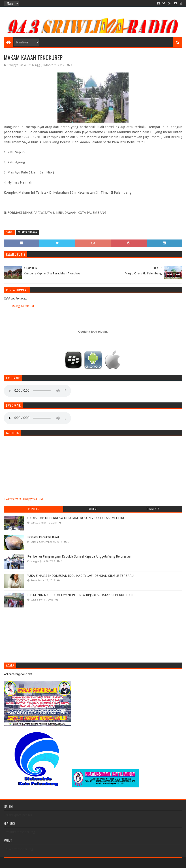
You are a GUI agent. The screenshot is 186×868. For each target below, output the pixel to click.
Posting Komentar (22, 306)
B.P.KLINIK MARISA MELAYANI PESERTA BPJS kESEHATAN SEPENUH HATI (80, 595)
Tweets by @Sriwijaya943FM (23, 499)
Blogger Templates (54, 863)
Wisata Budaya (28, 232)
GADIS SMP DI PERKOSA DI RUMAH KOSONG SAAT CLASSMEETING (76, 518)
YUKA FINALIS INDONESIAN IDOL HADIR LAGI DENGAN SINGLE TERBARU (80, 576)
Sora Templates (29, 863)
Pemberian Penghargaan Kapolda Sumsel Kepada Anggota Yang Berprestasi (79, 556)
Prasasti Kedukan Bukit (43, 537)
